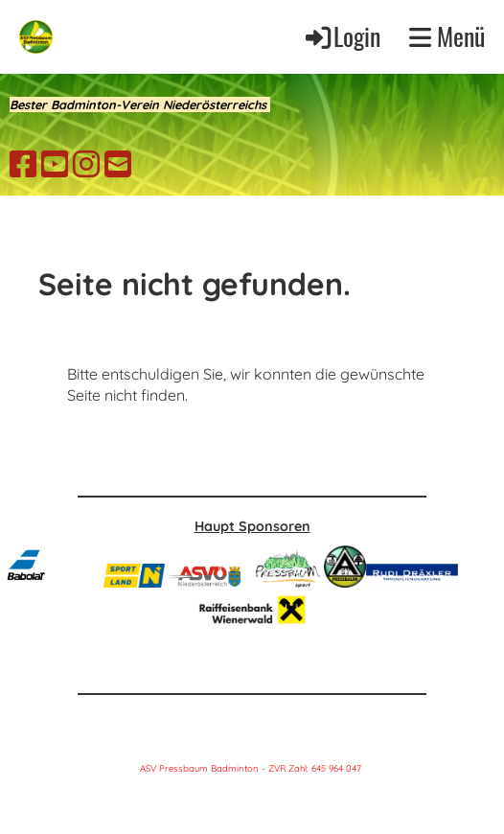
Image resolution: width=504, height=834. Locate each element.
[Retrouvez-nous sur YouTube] (55, 164)
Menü (447, 37)
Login (342, 36)
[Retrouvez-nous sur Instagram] (86, 164)
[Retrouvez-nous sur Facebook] (23, 164)
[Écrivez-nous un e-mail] (118, 164)
